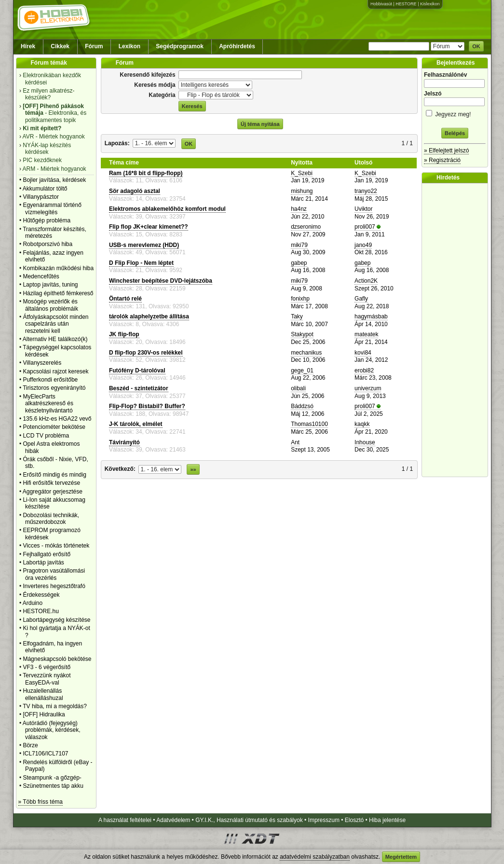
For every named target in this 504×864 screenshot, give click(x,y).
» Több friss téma (41, 802)
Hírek (28, 46)
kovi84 (363, 353)
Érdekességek (41, 595)
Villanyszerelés (42, 363)
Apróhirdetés (237, 46)
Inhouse (365, 442)
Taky (297, 316)
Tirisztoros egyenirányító (54, 388)
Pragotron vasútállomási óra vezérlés (54, 574)
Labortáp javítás (43, 562)
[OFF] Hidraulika (44, 714)
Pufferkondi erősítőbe (50, 380)
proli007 (365, 227)
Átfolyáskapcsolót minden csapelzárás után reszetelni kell (55, 324)
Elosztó (354, 820)
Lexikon (129, 46)
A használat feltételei (125, 820)
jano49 (363, 245)
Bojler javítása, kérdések (54, 180)
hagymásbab (371, 316)
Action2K (366, 281)
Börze (30, 745)
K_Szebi (302, 173)
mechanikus (306, 353)
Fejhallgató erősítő (47, 554)
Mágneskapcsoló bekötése (57, 659)
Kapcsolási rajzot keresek (55, 371)
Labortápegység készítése (56, 620)
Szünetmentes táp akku (53, 786)
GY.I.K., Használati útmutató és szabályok (249, 820)
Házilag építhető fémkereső (58, 293)
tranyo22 (366, 191)
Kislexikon (430, 4)
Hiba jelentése (387, 820)
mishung (302, 191)
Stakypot (302, 334)
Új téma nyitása (260, 124)
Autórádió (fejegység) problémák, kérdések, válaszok (52, 730)
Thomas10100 (309, 424)
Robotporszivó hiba (48, 244)
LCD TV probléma (46, 436)
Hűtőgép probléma (47, 220)
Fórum (94, 46)
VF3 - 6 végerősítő (47, 667)
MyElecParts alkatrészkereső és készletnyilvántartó (48, 404)
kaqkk (362, 424)
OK (476, 46)
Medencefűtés (41, 276)
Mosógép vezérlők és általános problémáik (50, 305)
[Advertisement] (457, 330)
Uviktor (363, 209)
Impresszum (324, 820)
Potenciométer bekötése (54, 427)
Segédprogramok (180, 46)
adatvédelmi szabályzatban (315, 857)
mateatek (366, 334)
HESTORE (406, 4)
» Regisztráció (442, 160)
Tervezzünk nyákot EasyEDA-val (47, 679)
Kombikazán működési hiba (58, 268)
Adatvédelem (173, 820)
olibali (298, 388)
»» (193, 469)
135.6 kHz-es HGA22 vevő (57, 419)
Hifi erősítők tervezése (51, 483)
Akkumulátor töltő (45, 189)
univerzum (368, 388)
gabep (299, 263)
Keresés (192, 106)
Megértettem (401, 857)
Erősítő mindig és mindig (54, 475)
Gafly (361, 299)
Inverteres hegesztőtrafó (54, 586)
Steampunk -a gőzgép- (52, 778)
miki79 (299, 245)
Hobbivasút (381, 4)
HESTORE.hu (41, 611)
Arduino (33, 603)
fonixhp (300, 299)
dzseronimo (306, 227)
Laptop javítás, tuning (50, 285)
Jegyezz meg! (455, 113)
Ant (295, 442)
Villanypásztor (41, 197)
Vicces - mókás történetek (56, 546)
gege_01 (302, 370)
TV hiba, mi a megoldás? (55, 706)
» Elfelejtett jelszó (446, 151)
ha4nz (299, 209)
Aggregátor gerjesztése (53, 492)
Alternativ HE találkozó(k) (55, 339)
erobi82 (364, 370)
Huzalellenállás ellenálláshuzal (43, 694)
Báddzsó (302, 406)
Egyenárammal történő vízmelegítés (52, 208)
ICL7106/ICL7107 (45, 754)
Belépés (455, 133)
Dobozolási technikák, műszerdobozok (51, 519)
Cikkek (60, 46)
